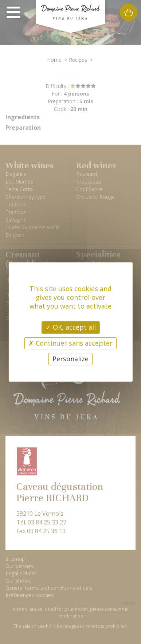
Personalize (70, 359)
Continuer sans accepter (70, 343)
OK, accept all (71, 327)
